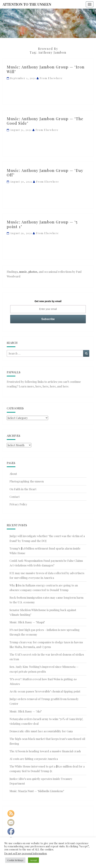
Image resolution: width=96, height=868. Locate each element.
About (13, 474)
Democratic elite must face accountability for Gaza (41, 731)
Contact (15, 497)
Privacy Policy (18, 504)
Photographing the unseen (27, 481)
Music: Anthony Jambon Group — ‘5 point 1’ (42, 224)
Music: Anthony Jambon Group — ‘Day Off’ (45, 173)
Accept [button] (33, 860)
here (38, 386)
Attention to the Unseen (27, 4)
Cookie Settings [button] (15, 860)
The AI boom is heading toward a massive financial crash (45, 751)
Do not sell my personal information (26, 853)
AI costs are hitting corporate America (34, 759)
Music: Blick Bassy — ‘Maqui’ (27, 622)
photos (33, 272)
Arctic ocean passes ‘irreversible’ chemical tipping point (45, 691)
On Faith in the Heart (23, 489)
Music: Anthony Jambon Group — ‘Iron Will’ (46, 69)
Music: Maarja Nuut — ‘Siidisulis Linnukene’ (37, 791)
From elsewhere (51, 78)
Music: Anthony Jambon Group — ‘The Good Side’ (45, 121)
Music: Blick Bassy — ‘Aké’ (26, 711)
